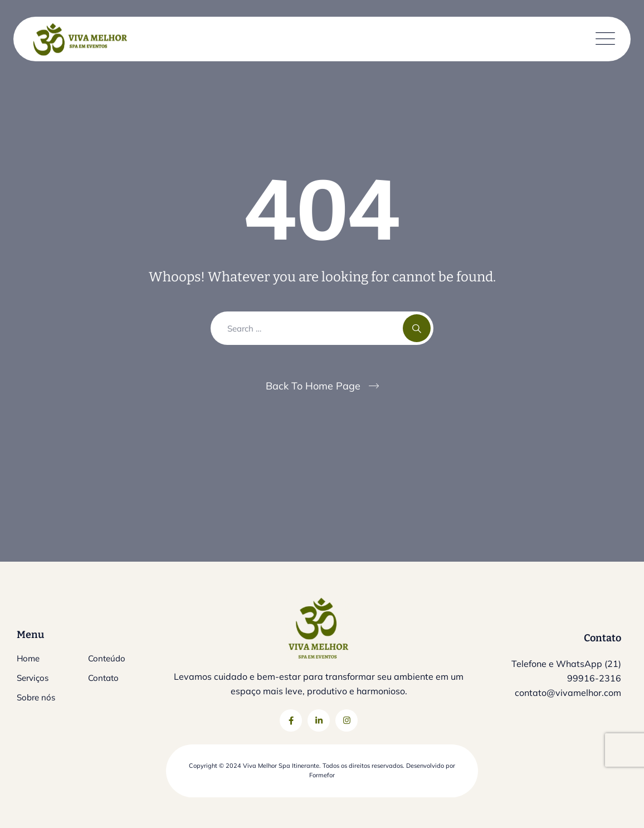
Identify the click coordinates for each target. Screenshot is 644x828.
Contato (103, 678)
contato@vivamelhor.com (568, 693)
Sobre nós (36, 697)
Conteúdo (107, 658)
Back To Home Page (313, 386)
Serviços (33, 678)
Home (28, 658)
